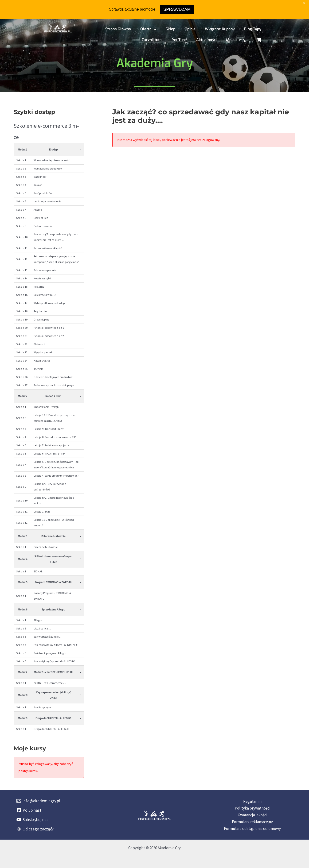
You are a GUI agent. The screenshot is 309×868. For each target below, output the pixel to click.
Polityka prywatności (252, 808)
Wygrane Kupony (220, 29)
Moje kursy (236, 40)
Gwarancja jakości (252, 815)
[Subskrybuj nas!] (33, 820)
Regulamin (252, 801)
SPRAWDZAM (177, 9)
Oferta (148, 29)
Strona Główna (118, 29)
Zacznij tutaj (152, 40)
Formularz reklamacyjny (252, 822)
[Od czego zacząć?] (35, 829)
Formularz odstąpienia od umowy (252, 829)
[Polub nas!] (29, 810)
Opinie (190, 29)
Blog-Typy (253, 29)
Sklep (170, 29)
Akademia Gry (155, 63)
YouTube (179, 40)
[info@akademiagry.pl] (38, 801)
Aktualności (206, 40)
